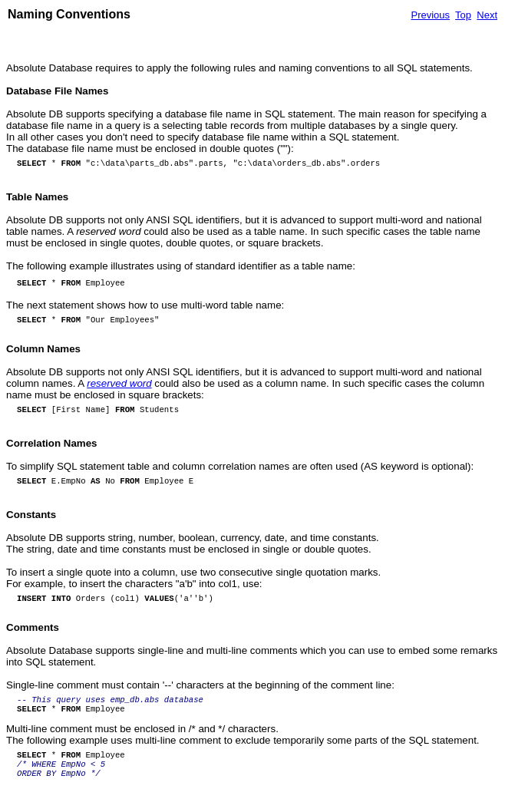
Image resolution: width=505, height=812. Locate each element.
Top (463, 15)
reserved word (119, 383)
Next (487, 15)
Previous (430, 15)
